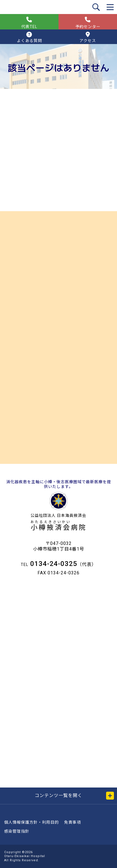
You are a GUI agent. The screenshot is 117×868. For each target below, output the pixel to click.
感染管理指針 (17, 831)
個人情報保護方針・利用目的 (31, 822)
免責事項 (72, 822)
